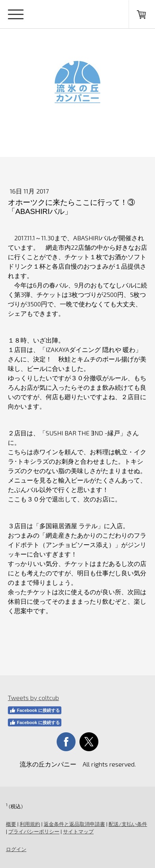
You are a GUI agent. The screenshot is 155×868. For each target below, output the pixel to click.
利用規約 (30, 824)
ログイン (16, 849)
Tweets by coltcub (33, 698)
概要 (11, 824)
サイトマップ (78, 831)
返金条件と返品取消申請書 (74, 824)
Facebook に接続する (35, 710)
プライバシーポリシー (34, 831)
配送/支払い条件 (128, 824)
